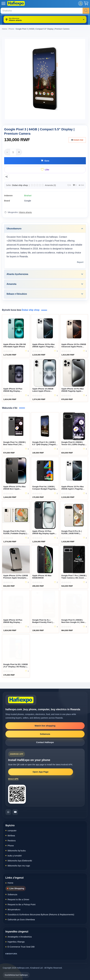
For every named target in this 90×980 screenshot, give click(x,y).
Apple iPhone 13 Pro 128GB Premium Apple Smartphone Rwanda (16, 578)
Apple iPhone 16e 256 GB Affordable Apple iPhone (15, 345)
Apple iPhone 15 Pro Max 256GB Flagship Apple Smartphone (72, 391)
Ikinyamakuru (14, 909)
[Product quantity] (13, 152)
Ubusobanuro (45, 229)
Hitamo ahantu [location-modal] (25, 212)
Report (80, 262)
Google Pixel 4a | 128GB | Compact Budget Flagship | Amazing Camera (44, 489)
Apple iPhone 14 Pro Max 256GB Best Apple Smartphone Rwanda (14, 489)
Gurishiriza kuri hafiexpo (16, 975)
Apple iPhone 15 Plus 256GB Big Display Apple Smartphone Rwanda (43, 533)
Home (4, 29)
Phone (11, 29)
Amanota (45, 284)
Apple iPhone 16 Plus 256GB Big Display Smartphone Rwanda (13, 391)
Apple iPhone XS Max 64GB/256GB (42, 577)
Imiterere (8, 195)
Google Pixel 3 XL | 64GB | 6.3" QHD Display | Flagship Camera (45, 444)
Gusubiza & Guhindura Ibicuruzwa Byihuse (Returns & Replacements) (41, 914)
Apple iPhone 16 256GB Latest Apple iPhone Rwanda (43, 391)
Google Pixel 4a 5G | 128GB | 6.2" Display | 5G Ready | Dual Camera (15, 667)
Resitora (12, 841)
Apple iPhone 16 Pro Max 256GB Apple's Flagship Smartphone (43, 347)
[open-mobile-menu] (3, 3)
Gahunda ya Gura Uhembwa (21, 919)
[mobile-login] (81, 3)
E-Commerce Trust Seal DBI (21, 947)
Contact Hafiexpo (45, 742)
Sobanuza (45, 734)
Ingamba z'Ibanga (16, 942)
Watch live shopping (45, 726)
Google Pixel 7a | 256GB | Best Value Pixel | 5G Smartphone (14, 444)
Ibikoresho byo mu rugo (19, 866)
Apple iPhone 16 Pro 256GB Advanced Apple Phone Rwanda (74, 347)
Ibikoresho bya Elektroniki (20, 861)
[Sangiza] (7, 177)
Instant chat (77, 140)
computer (12, 831)
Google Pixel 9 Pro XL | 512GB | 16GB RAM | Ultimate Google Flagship (73, 533)
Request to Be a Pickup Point (21, 904)
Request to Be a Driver (18, 899)
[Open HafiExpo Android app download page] (17, 794)
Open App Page (40, 772)
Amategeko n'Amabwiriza (20, 937)
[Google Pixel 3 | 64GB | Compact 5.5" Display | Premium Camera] (45, 79)
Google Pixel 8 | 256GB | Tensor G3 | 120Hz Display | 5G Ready (73, 444)
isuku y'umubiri (15, 856)
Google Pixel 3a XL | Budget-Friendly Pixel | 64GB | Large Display (42, 622)
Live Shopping (17, 888)
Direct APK (13, 779)
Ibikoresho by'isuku (17, 851)
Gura (45, 161)
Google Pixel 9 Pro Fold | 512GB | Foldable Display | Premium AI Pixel (15, 533)
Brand (7, 201)
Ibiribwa (11, 836)
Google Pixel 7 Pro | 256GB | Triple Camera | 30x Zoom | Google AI (74, 578)
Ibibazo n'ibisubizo (45, 294)
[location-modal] (45, 19)
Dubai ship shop (20, 185)
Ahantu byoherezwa (45, 274)
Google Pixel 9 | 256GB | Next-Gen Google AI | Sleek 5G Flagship (73, 622)
